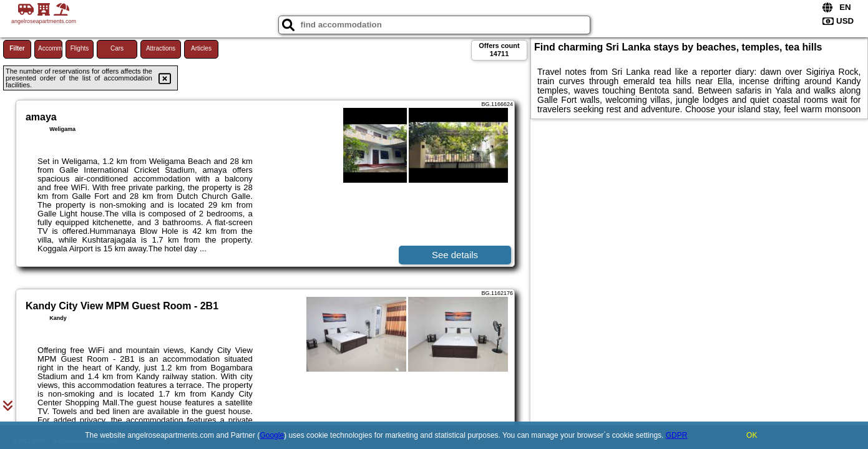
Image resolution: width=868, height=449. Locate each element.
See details (455, 255)
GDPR (677, 435)
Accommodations (50, 48)
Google (272, 435)
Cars (117, 48)
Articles (201, 48)
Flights (80, 48)
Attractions (161, 48)
